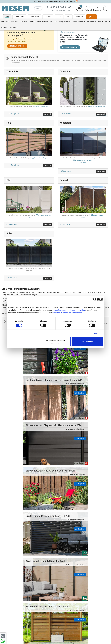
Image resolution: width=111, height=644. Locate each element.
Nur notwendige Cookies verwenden (55, 342)
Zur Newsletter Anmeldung (15, 610)
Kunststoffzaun (43, 22)
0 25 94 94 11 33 (93, 586)
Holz (69, 17)
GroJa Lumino (98, 107)
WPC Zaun (15, 22)
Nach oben (55, 564)
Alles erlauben (87, 342)
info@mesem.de (94, 588)
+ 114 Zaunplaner (13, 165)
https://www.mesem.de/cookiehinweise (69, 310)
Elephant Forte (42, 107)
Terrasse (48, 17)
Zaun (7, 17)
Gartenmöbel (19, 17)
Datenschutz (64, 586)
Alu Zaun (24, 22)
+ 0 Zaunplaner (65, 224)
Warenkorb (79, 8)
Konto (105, 8)
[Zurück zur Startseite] (15, 8)
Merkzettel (88, 8)
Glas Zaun (54, 22)
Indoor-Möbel (34, 17)
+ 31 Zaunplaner (65, 114)
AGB (61, 591)
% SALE (91, 17)
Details (96, 333)
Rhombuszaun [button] (79, 22)
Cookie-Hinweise (65, 594)
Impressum (63, 583)
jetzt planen (47, 348)
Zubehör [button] (13, 27)
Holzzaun (32, 22)
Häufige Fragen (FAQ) (67, 580)
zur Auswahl (48, 114)
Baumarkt (79, 17)
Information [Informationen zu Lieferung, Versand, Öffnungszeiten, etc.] (97, 8)
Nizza (42, 158)
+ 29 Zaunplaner (65, 171)
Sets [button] (100, 22)
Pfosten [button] (4, 27)
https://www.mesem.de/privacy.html (67, 313)
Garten (59, 17)
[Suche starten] (43, 8)
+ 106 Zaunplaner (13, 114)
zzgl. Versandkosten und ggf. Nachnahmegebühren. (75, 626)
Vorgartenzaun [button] (65, 22)
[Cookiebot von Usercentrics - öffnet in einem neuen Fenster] (93, 299)
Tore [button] (107, 22)
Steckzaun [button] (91, 22)
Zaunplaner (5, 22)
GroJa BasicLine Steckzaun (83, 161)
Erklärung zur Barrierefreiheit (69, 588)
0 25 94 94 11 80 (93, 583)
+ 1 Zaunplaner (12, 224)
